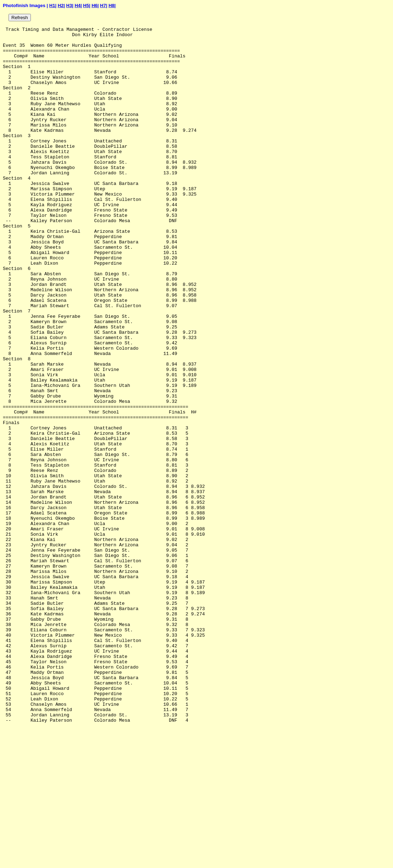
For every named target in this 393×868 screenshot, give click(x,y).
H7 (103, 5)
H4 (78, 5)
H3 (69, 5)
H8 (112, 5)
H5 (86, 5)
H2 (61, 5)
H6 (95, 5)
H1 (52, 5)
